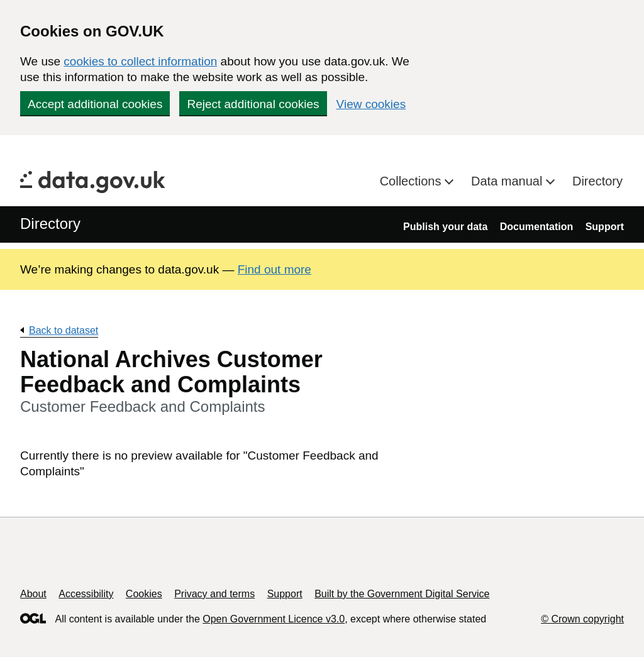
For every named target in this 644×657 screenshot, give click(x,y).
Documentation (536, 227)
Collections (412, 181)
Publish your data (445, 227)
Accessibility (86, 594)
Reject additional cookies (253, 104)
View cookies (371, 104)
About (33, 594)
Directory (597, 181)
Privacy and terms (214, 594)
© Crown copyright (582, 619)
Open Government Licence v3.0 (274, 619)
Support (605, 227)
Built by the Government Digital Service (402, 594)
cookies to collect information (140, 61)
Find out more (275, 269)
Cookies (144, 594)
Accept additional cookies (95, 104)
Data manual (508, 181)
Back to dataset (64, 330)
